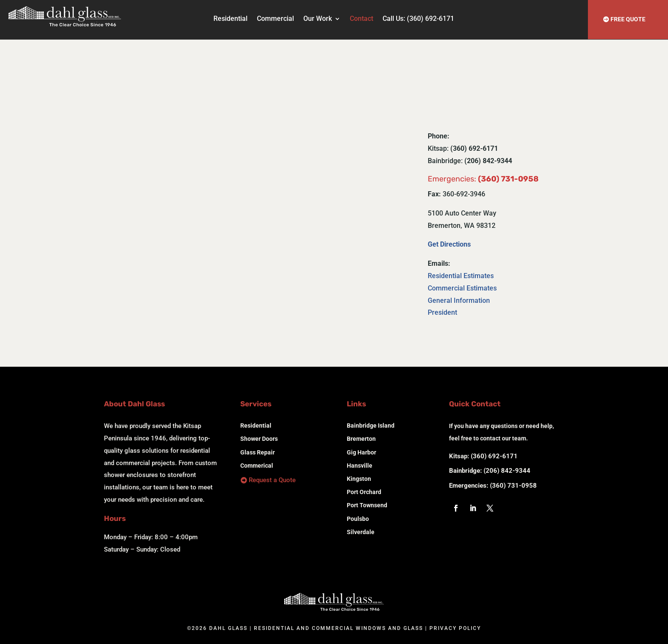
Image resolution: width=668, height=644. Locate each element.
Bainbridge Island (371, 425)
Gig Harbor (361, 452)
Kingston (359, 479)
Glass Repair (258, 452)
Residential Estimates (461, 276)
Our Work (318, 19)
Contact (361, 19)
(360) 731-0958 (513, 486)
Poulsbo (358, 519)
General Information (459, 300)
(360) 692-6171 (494, 456)
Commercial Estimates (462, 288)
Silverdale (361, 532)
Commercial (275, 19)
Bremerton (361, 439)
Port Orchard (364, 492)
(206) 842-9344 (507, 471)
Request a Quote (272, 480)
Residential (230, 19)
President (442, 312)
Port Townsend (367, 505)
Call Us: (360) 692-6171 (418, 19)
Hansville (360, 466)
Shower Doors (259, 439)
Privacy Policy (455, 628)
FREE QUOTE (628, 19)
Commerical (257, 466)
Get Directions (449, 244)
